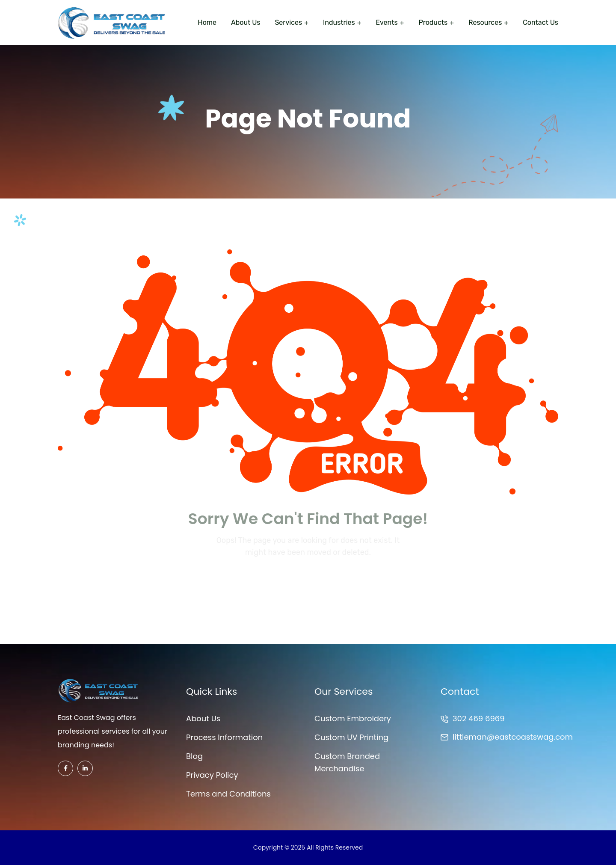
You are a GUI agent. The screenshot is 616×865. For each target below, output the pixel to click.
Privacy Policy (212, 775)
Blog (194, 756)
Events (387, 22)
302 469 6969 (479, 718)
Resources (485, 22)
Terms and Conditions (228, 794)
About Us (246, 22)
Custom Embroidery (353, 718)
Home (207, 22)
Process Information (224, 737)
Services (288, 22)
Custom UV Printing (351, 737)
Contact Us (540, 22)
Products (433, 22)
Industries (339, 22)
